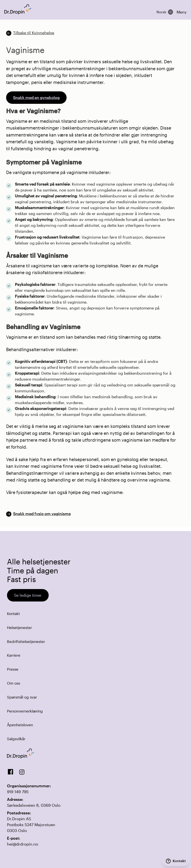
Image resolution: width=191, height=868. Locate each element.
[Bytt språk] (165, 12)
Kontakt (13, 613)
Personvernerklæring (25, 711)
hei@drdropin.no (23, 844)
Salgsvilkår (16, 739)
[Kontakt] (176, 861)
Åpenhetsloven (20, 725)
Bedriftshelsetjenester (26, 641)
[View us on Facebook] (10, 772)
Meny (182, 12)
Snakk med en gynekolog (36, 97)
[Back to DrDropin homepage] (18, 9)
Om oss (14, 683)
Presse (13, 669)
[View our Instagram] (22, 772)
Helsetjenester (19, 627)
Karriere (14, 655)
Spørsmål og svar (22, 697)
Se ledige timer (28, 595)
